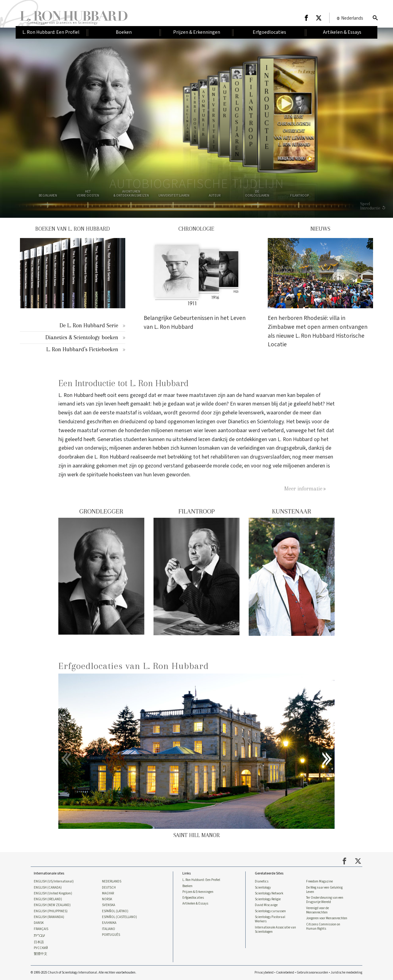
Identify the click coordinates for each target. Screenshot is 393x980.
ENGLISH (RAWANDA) (49, 917)
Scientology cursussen (270, 911)
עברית (39, 936)
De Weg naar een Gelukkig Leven (324, 890)
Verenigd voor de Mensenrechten (317, 910)
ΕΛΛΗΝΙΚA (109, 923)
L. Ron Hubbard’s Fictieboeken (82, 349)
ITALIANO (109, 929)
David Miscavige (266, 905)
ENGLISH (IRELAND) (48, 899)
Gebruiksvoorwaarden (312, 972)
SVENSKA (109, 905)
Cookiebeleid (285, 972)
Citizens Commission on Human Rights (323, 927)
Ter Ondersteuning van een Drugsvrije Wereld (325, 900)
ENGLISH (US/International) (54, 882)
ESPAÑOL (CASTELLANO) (119, 917)
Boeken (187, 886)
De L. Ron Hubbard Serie (89, 325)
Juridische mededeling (346, 972)
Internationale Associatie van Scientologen (275, 930)
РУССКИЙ (41, 948)
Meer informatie (303, 488)
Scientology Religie (268, 899)
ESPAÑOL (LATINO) (115, 911)
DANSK (39, 923)
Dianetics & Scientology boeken (82, 337)
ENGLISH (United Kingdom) (53, 894)
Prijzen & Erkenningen (198, 892)
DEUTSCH (109, 888)
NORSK (107, 899)
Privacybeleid (264, 972)
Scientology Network (269, 894)
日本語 (39, 942)
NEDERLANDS (112, 882)
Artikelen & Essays (195, 904)
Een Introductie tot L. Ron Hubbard (123, 383)
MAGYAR (108, 894)
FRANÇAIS (41, 929)
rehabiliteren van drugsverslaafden (250, 457)
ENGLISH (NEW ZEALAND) (52, 905)
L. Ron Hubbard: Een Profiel (201, 880)
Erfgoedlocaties (193, 898)
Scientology (263, 888)
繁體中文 (41, 954)
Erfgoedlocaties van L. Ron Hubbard (134, 666)
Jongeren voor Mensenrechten (327, 918)
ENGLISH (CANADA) (48, 888)
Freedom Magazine (319, 882)
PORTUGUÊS (111, 935)
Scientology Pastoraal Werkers (270, 919)
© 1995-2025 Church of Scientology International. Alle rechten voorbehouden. (84, 972)
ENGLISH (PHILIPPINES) (51, 911)
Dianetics (262, 882)
